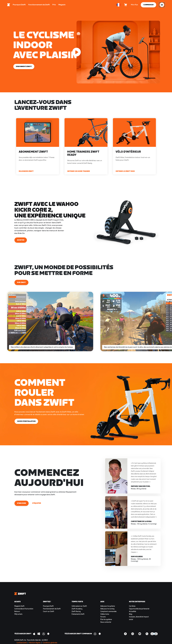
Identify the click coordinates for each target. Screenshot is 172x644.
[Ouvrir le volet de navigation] (162, 5)
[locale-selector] (118, 5)
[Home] (9, 5)
